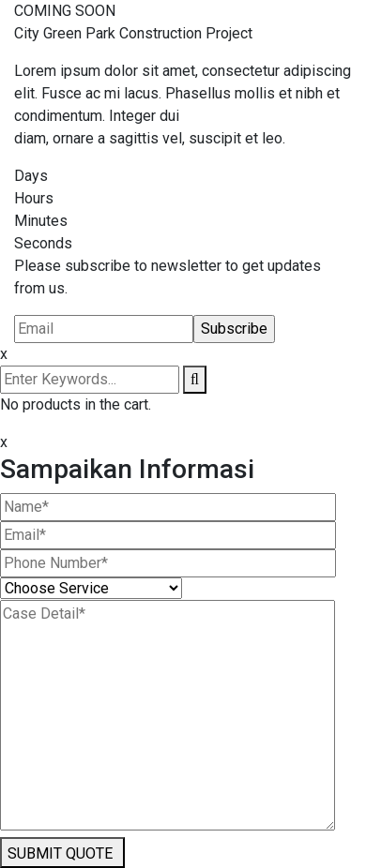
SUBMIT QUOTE (60, 853)
